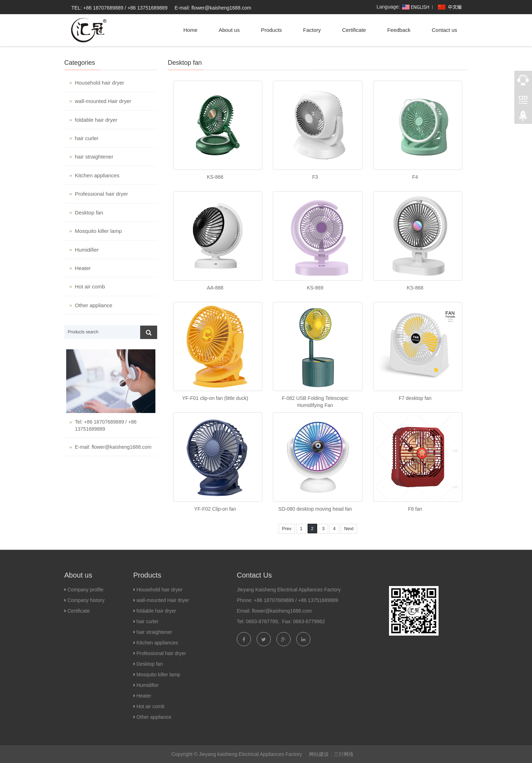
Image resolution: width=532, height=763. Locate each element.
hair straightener (94, 157)
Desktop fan (89, 213)
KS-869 (315, 288)
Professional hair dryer (102, 194)
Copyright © (184, 754)
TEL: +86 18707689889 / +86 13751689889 (120, 8)
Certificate (354, 30)
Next (349, 529)
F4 (415, 177)
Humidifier (87, 250)
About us (229, 30)
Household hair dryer (100, 83)
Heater (83, 268)
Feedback (399, 30)
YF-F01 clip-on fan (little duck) (215, 398)
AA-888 (215, 288)
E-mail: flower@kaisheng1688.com (213, 8)
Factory (312, 30)
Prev (287, 529)
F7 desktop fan (415, 398)
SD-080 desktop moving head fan (315, 509)
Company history (85, 600)
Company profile (85, 590)
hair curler (87, 138)
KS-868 (415, 288)
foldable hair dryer (96, 120)
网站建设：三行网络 (331, 754)
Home (190, 30)
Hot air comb (90, 286)
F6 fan (415, 509)
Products (271, 30)
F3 (315, 177)
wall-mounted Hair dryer (103, 101)
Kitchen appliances (97, 175)
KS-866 (215, 177)
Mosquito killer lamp (99, 231)
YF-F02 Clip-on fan (215, 509)
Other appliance (94, 305)
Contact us (445, 30)
